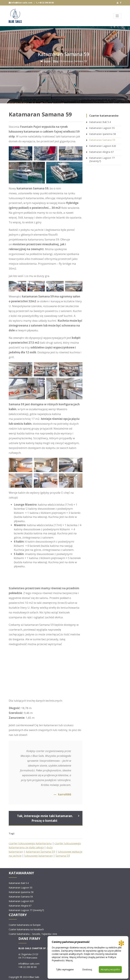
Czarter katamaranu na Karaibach (26, 929)
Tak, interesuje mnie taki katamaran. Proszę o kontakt (45, 818)
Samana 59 (63, 856)
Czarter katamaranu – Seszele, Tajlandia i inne (33, 934)
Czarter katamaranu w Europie (25, 925)
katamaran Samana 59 (40, 852)
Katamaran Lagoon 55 (102, 128)
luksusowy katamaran (38, 856)
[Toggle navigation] (117, 16)
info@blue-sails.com (21, 3)
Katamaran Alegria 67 (102, 152)
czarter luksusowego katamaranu (30, 843)
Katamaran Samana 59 (102, 140)
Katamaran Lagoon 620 (103, 146)
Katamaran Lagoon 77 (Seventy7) (102, 159)
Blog (56, 61)
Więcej (69, 960)
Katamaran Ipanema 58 (103, 134)
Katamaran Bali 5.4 (100, 122)
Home (46, 61)
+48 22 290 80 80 (45, 3)
